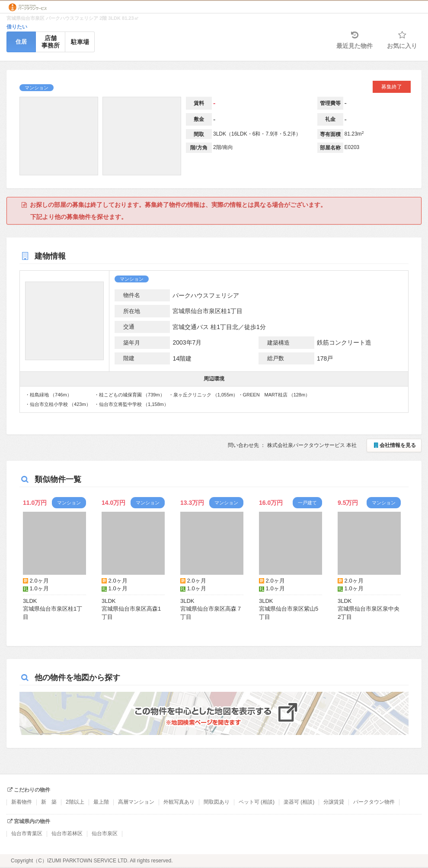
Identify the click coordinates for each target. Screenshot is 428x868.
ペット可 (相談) (257, 802)
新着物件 (22, 802)
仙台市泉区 (105, 833)
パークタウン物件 (374, 802)
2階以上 (75, 802)
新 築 (49, 802)
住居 (21, 42)
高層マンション (136, 802)
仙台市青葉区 (27, 833)
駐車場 (80, 42)
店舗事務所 (51, 42)
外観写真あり (179, 802)
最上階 (101, 802)
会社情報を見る (394, 445)
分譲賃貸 (334, 802)
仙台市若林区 (67, 833)
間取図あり (217, 802)
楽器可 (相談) (299, 802)
